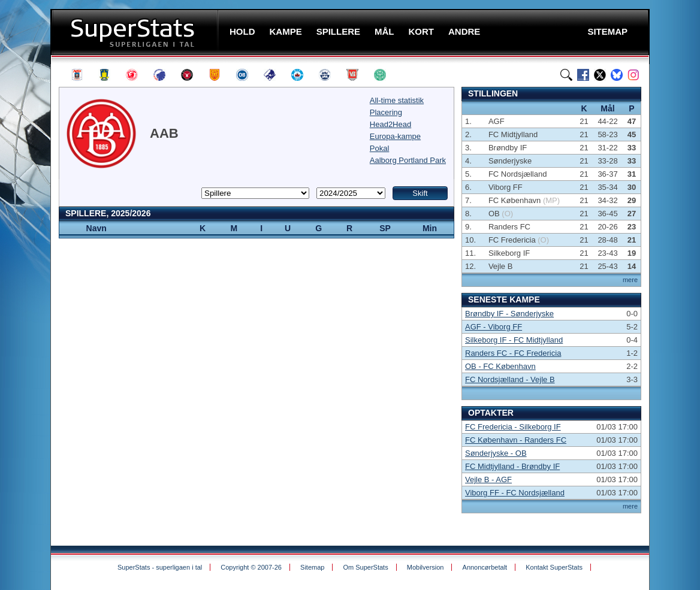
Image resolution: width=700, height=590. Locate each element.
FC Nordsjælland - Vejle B (510, 379)
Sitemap (312, 567)
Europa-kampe (395, 136)
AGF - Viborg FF (494, 327)
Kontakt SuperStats (554, 567)
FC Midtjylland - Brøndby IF (512, 466)
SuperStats (136, 32)
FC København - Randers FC (516, 440)
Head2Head (390, 124)
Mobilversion (426, 567)
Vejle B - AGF (488, 479)
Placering (386, 112)
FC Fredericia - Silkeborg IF (513, 427)
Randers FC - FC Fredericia (513, 353)
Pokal (380, 148)
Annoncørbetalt (485, 567)
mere (630, 280)
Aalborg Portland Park (408, 160)
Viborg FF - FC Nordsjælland (515, 493)
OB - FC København (500, 366)
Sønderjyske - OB (496, 453)
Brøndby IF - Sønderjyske (509, 314)
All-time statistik (397, 100)
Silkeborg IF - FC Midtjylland (514, 340)
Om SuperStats (365, 567)
